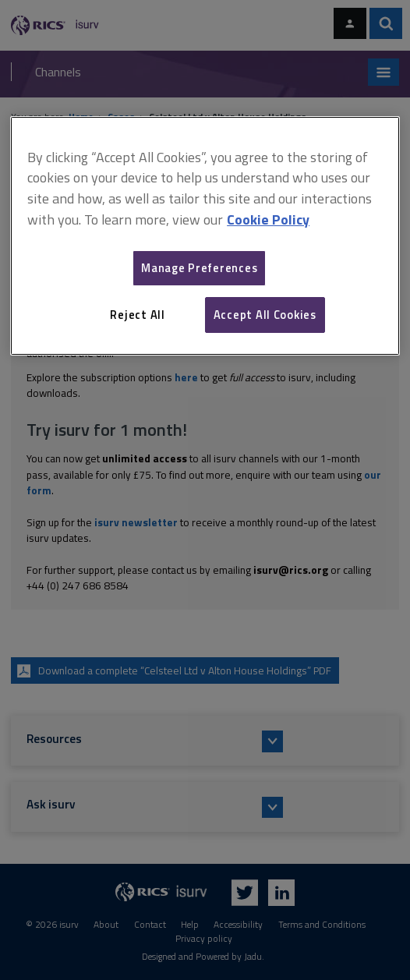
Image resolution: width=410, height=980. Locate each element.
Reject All (137, 315)
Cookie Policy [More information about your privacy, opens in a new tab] (268, 219)
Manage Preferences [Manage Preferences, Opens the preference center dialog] (199, 268)
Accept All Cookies (265, 315)
